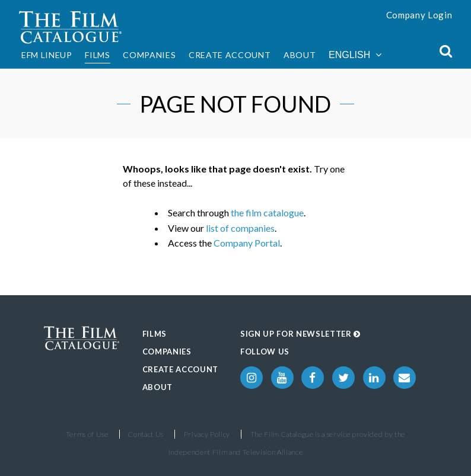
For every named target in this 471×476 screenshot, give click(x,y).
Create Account (230, 55)
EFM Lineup (47, 55)
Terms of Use (87, 434)
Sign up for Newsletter (300, 334)
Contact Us (146, 434)
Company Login (419, 15)
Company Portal (247, 243)
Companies (149, 55)
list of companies (240, 228)
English (355, 55)
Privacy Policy (207, 434)
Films (97, 55)
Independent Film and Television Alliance (236, 452)
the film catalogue (267, 213)
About (300, 55)
